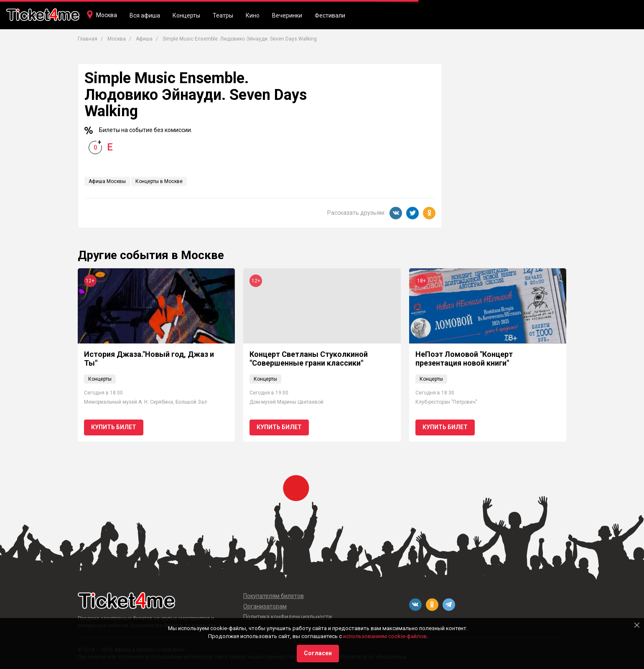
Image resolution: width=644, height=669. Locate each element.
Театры (223, 15)
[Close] (637, 625)
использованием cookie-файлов (385, 636)
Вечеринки (287, 15)
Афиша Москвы (107, 181)
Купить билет (114, 427)
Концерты (186, 15)
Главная (88, 39)
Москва (107, 15)
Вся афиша (145, 15)
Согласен (318, 653)
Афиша (144, 39)
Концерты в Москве (159, 181)
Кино (253, 15)
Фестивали (330, 15)
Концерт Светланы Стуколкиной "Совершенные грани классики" (309, 359)
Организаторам (265, 606)
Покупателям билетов (274, 596)
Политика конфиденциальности (288, 617)
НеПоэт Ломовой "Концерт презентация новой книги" (464, 359)
